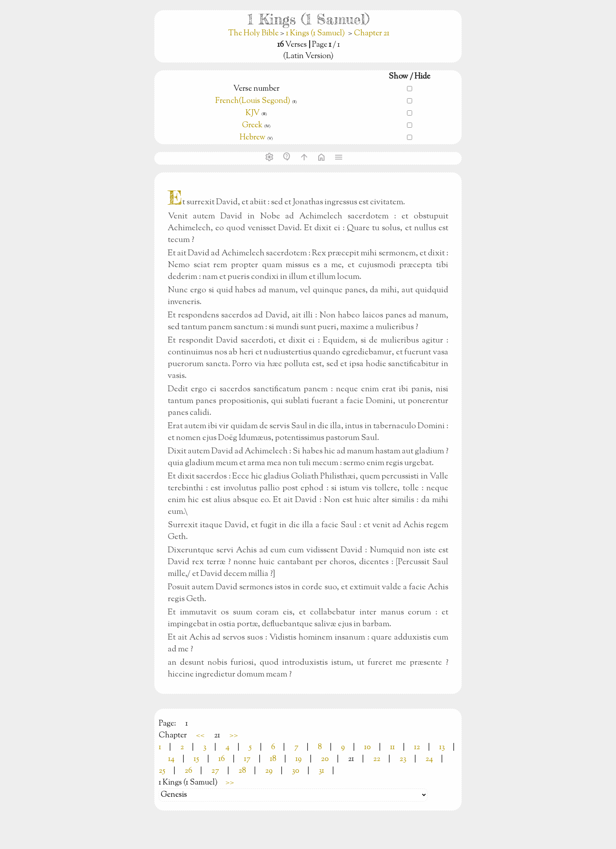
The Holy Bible (254, 34)
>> (234, 736)
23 (403, 759)
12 (417, 747)
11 (392, 747)
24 (429, 759)
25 (162, 771)
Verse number (256, 89)
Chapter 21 (372, 34)
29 (269, 771)
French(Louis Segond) (253, 101)
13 (442, 747)
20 (325, 759)
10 (368, 747)
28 (242, 771)
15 (196, 759)
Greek (252, 126)
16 (222, 759)
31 (321, 771)
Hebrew (253, 138)
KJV (253, 113)
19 (299, 759)
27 (215, 771)
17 (247, 759)
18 (273, 759)
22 (377, 759)
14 (171, 759)
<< (200, 736)
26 (188, 771)
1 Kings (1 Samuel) (315, 34)
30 (296, 771)
